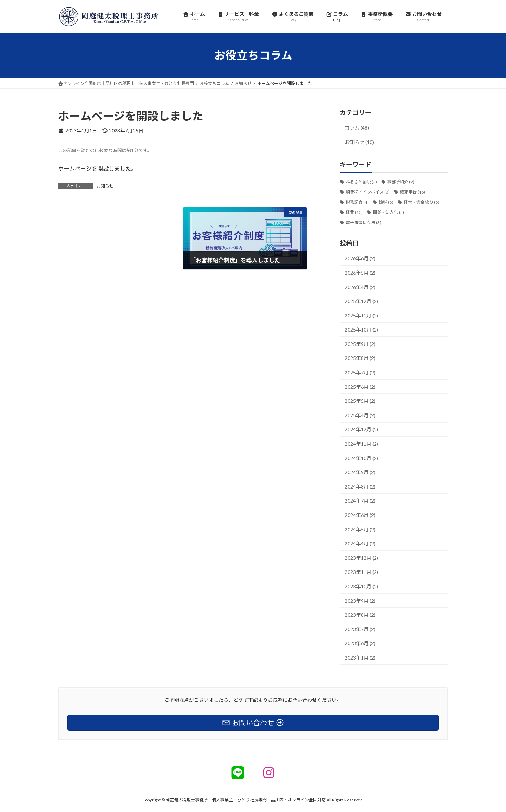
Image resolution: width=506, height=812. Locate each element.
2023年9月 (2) (360, 601)
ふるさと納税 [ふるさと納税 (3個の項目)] (361, 182)
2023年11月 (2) (361, 572)
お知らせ (105, 186)
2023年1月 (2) (360, 658)
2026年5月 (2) (360, 273)
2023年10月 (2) (361, 586)
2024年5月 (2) (360, 529)
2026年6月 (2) (360, 259)
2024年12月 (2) (361, 430)
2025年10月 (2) (361, 330)
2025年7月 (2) (360, 372)
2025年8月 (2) (360, 358)
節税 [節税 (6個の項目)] (386, 202)
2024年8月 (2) (360, 487)
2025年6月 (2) (360, 387)
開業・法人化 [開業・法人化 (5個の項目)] (388, 212)
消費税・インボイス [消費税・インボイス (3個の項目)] (368, 192)
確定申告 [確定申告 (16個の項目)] (413, 192)
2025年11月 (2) (361, 316)
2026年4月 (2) (360, 287)
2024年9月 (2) (360, 473)
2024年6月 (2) (360, 515)
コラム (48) (357, 128)
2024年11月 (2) (361, 444)
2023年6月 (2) (360, 644)
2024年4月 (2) (360, 543)
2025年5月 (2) (360, 401)
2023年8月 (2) (360, 615)
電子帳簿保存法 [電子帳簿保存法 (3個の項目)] (364, 222)
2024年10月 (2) (361, 458)
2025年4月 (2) (360, 415)
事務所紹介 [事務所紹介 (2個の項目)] (401, 182)
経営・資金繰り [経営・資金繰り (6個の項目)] (421, 202)
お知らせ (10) (359, 142)
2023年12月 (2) (361, 558)
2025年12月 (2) (361, 301)
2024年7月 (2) (360, 501)
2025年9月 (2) (360, 344)
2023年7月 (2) (360, 629)
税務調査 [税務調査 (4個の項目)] (357, 202)
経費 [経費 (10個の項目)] (354, 212)
